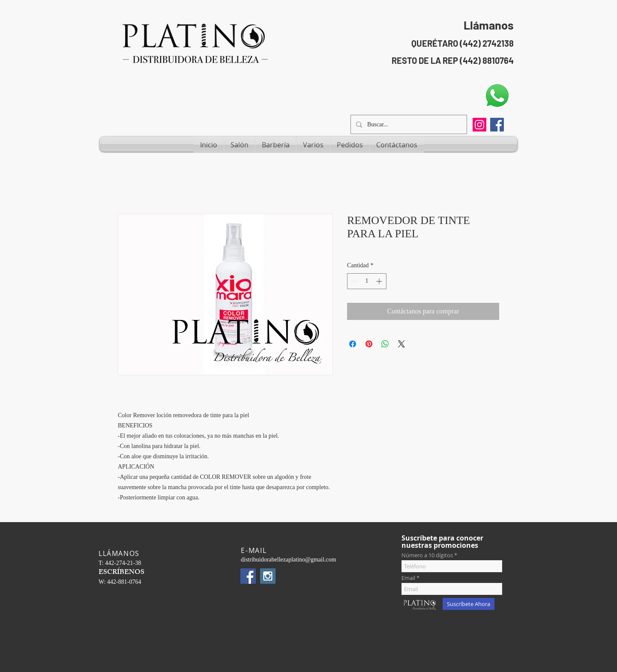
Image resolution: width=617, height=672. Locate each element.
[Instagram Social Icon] (268, 576)
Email (408, 578)
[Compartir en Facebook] (353, 344)
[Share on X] (401, 344)
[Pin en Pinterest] (369, 344)
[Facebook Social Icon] (497, 125)
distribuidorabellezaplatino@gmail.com (288, 560)
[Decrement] (354, 281)
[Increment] (380, 281)
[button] (240, 145)
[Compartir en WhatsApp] (385, 344)
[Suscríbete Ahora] (469, 604)
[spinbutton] (367, 281)
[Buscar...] (408, 124)
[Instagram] (479, 125)
